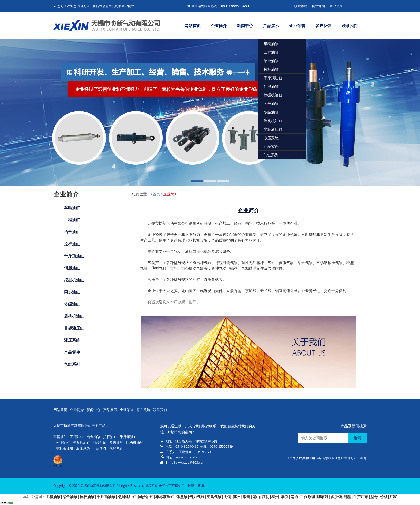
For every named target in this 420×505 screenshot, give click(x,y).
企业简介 (219, 25)
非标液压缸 (273, 129)
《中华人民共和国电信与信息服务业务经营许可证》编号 (327, 458)
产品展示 (271, 25)
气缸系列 (271, 155)
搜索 (357, 438)
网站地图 (318, 6)
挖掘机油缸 (273, 95)
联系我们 (350, 25)
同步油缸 (271, 103)
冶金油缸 (271, 61)
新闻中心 (245, 25)
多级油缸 (271, 112)
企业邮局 (336, 6)
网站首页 (193, 25)
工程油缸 (271, 52)
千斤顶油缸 (273, 78)
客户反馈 (323, 25)
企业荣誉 (297, 25)
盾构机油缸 (273, 121)
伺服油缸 (271, 86)
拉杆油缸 (271, 69)
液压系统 (271, 138)
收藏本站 (301, 6)
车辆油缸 (271, 44)
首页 (156, 194)
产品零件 (271, 146)
